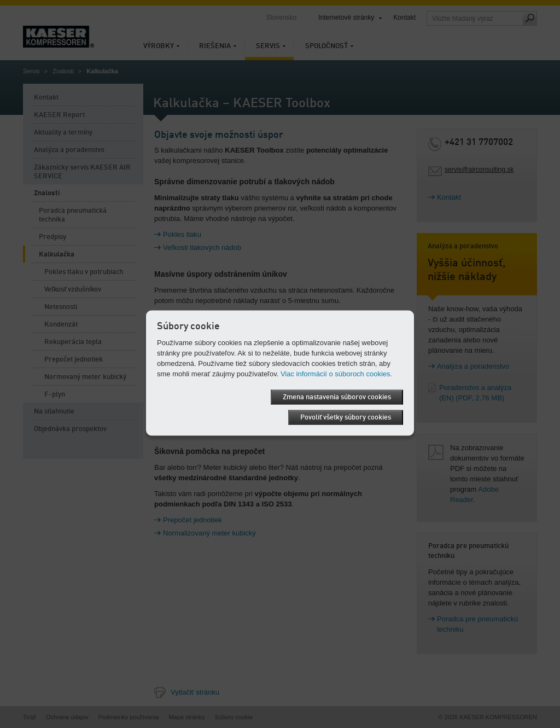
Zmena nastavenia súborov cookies (337, 397)
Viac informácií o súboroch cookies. (336, 373)
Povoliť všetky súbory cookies (346, 417)
